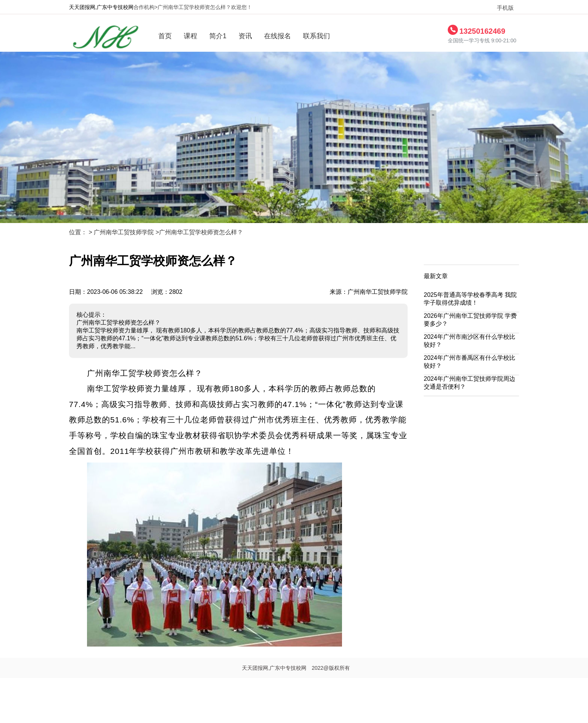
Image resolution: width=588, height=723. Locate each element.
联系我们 (316, 36)
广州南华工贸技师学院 (124, 232)
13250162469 (482, 31)
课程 (190, 36)
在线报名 (277, 36)
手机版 (502, 8)
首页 (165, 36)
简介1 (218, 36)
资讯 (245, 36)
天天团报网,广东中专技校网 (101, 7)
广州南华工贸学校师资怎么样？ (201, 232)
